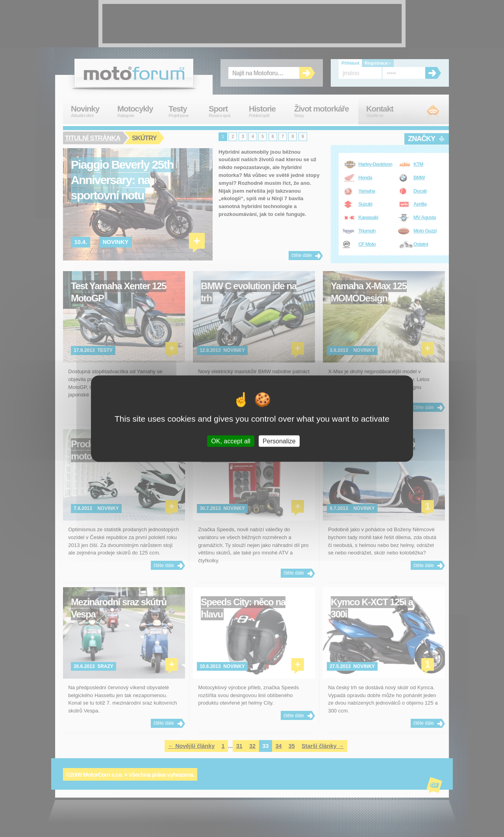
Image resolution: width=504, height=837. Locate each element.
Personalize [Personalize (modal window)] (279, 441)
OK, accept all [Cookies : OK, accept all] (231, 441)
